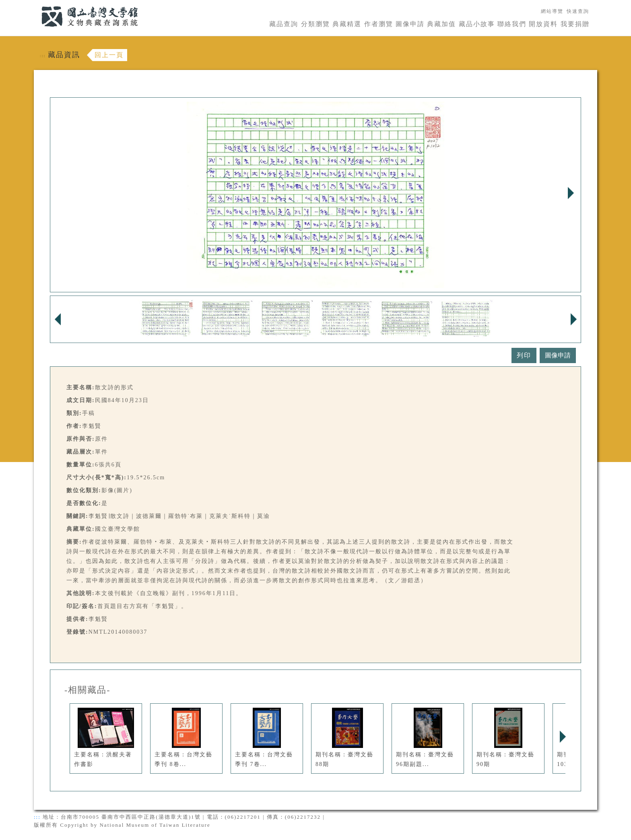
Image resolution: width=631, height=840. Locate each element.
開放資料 (543, 24)
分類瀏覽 (315, 24)
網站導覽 (552, 11)
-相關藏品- (88, 690)
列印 (524, 355)
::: (37, 5)
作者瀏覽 (379, 24)
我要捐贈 (575, 24)
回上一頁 (109, 55)
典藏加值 (441, 24)
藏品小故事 (477, 24)
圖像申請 (410, 24)
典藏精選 (347, 24)
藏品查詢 (284, 24)
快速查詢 (578, 11)
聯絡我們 (512, 24)
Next (571, 193)
